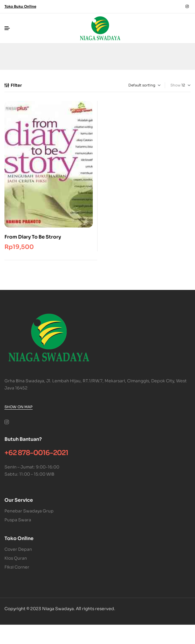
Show (175, 85)
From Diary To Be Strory (33, 237)
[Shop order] (136, 85)
